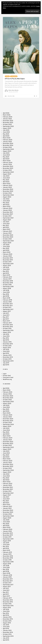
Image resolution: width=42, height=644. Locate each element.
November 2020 (8, 237)
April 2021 (6, 227)
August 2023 (7, 174)
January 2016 (7, 342)
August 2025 (7, 128)
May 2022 (6, 203)
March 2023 (7, 184)
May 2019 (6, 271)
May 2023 (6, 180)
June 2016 (6, 336)
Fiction (7, 76)
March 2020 (7, 252)
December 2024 (8, 144)
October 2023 (7, 170)
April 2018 (6, 296)
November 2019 (8, 260)
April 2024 (6, 159)
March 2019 (6, 275)
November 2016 (8, 327)
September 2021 (8, 218)
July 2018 (6, 290)
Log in (5, 374)
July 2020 (6, 245)
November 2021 (8, 214)
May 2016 (6, 338)
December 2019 (8, 258)
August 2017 (7, 311)
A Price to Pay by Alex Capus (15, 79)
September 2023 (8, 172)
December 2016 (8, 325)
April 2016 (6, 340)
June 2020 (6, 247)
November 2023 (8, 168)
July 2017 (6, 313)
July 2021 (6, 222)
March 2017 (6, 321)
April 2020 (6, 250)
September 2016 (8, 330)
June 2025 (6, 132)
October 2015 (7, 346)
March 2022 (7, 207)
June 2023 (6, 178)
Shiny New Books (13, 90)
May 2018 (6, 294)
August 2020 (7, 243)
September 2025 (8, 126)
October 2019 (7, 262)
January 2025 (7, 142)
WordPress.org (7, 379)
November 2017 (8, 306)
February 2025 (8, 140)
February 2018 (7, 300)
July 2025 (6, 130)
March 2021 (6, 229)
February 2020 (8, 254)
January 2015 (7, 355)
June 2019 (6, 269)
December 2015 (8, 344)
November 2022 (8, 191)
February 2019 (7, 277)
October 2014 (7, 359)
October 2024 (7, 147)
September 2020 (8, 241)
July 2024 (6, 153)
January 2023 (7, 187)
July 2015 (6, 350)
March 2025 (7, 138)
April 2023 (6, 182)
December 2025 (8, 121)
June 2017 (6, 315)
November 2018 (8, 283)
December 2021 (8, 212)
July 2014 (6, 363)
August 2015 (7, 348)
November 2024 (8, 145)
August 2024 (7, 151)
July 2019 (6, 268)
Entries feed (7, 376)
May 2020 (6, 248)
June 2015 (6, 351)
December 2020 (8, 235)
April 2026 (6, 113)
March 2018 (6, 298)
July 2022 (6, 199)
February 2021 (7, 231)
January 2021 (7, 233)
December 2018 (8, 281)
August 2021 (7, 220)
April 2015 (6, 353)
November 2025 (8, 123)
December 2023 (8, 166)
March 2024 (7, 161)
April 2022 (6, 205)
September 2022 (8, 195)
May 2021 (6, 226)
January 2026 (7, 119)
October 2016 (7, 329)
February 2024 (8, 163)
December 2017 (8, 304)
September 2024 (8, 149)
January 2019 (7, 279)
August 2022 (7, 197)
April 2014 (6, 365)
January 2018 (7, 302)
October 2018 (7, 285)
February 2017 (7, 323)
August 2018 (7, 289)
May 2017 (6, 317)
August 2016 (7, 332)
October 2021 (7, 216)
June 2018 (6, 292)
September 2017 (8, 310)
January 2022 (7, 210)
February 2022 (8, 208)
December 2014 (8, 357)
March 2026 (7, 115)
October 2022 (7, 193)
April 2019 (6, 273)
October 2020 (7, 239)
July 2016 (6, 334)
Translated (14, 76)
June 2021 (6, 224)
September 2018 (8, 287)
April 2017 (6, 319)
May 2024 (6, 157)
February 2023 (8, 186)
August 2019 (7, 266)
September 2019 (8, 264)
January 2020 (7, 256)
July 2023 (6, 176)
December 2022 (8, 189)
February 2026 (8, 117)
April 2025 (6, 136)
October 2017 (7, 308)
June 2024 (6, 155)
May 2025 (6, 134)
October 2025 (7, 124)
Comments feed (8, 378)
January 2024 (7, 165)
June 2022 (6, 201)
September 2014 (8, 361)
